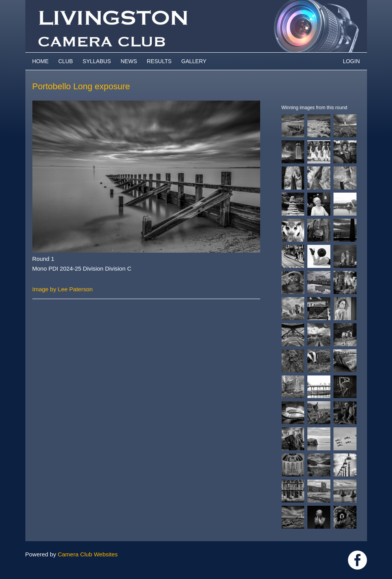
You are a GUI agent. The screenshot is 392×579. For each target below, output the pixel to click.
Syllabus (97, 61)
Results (159, 61)
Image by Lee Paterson (63, 289)
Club (66, 61)
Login (351, 61)
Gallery (194, 61)
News (129, 61)
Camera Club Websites (88, 554)
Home (41, 61)
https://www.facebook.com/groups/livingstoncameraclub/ (357, 560)
